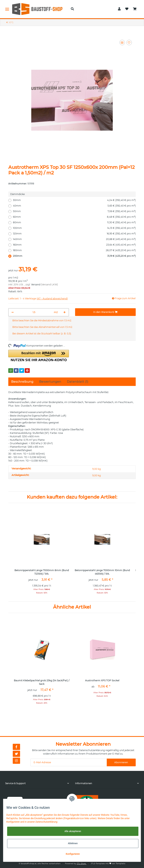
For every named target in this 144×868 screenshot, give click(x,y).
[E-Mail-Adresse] (69, 762)
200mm (74, 256)
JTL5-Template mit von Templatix (108, 863)
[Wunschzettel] (127, 9)
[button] (72, 9)
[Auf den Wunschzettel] (129, 42)
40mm (74, 206)
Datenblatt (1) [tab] (78, 382)
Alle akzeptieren (73, 831)
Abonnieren (121, 762)
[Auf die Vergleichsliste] (122, 42)
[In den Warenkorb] (105, 312)
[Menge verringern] (13, 312)
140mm (74, 239)
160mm (74, 245)
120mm (74, 234)
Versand (36, 284)
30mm (74, 200)
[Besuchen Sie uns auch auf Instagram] (16, 761)
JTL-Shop (82, 863)
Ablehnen (73, 843)
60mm (74, 217)
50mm (74, 211)
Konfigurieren (73, 854)
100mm (74, 228)
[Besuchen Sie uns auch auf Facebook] (16, 747)
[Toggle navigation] (7, 9)
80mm (74, 222)
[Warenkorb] (135, 9)
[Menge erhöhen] (65, 312)
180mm (74, 250)
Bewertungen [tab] (50, 382)
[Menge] (34, 312)
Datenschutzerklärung (92, 750)
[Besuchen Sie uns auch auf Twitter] (16, 754)
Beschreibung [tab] (22, 382)
